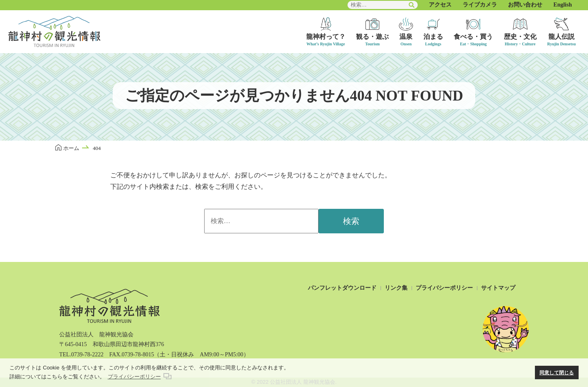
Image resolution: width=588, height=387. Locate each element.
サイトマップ (498, 288)
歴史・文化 (520, 37)
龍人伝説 (561, 37)
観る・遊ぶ (372, 37)
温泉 (406, 37)
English (562, 5)
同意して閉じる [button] (557, 372)
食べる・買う (473, 37)
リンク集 (396, 288)
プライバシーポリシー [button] (134, 377)
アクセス (440, 5)
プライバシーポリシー (444, 288)
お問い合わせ (525, 5)
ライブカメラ (480, 5)
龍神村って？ (326, 37)
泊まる (433, 37)
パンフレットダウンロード (342, 288)
